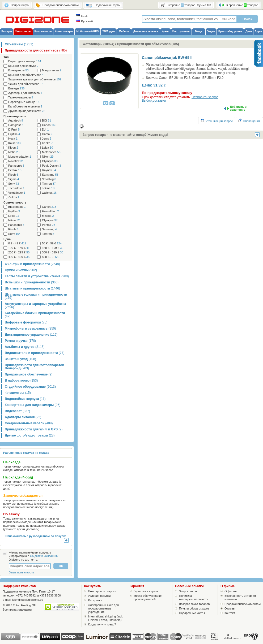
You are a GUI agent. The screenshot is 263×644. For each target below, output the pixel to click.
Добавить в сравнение (238, 108)
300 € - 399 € (53, 252)
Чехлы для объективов (26, 84)
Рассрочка (95, 600)
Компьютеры (43, 31)
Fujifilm (14, 134)
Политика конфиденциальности (194, 597)
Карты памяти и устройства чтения (37, 276)
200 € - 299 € (19, 252)
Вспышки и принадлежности (32, 282)
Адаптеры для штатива (25, 93)
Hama (47, 134)
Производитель (15, 116)
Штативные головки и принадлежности (36, 296)
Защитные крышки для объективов (35, 79)
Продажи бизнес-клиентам (243, 604)
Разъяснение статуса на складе (26, 453)
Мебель (124, 31)
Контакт (230, 613)
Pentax (15, 170)
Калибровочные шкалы (25, 107)
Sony (14, 184)
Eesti (82, 16)
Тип (6, 57)
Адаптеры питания (23, 417)
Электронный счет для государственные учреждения (103, 608)
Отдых (211, 31)
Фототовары (23, 31)
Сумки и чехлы (21, 270)
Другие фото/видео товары (30, 435)
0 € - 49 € (17, 243)
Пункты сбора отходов (194, 608)
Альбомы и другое (25, 347)
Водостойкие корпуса (25, 399)
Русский (84, 21)
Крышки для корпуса (23, 66)
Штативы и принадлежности (32, 288)
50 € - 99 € (52, 243)
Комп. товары (64, 31)
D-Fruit (14, 130)
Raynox (49, 170)
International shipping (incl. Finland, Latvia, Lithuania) (106, 618)
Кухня (165, 31)
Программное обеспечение (29, 374)
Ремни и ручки (20, 341)
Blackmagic (17, 207)
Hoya (13, 139)
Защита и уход (20, 359)
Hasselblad (50, 211)
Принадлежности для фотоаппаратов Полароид (34, 367)
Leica (48, 148)
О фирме (231, 591)
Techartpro (16, 188)
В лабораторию (21, 381)
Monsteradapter (20, 157)
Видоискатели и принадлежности (35, 353)
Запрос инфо (188, 591)
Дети (249, 31)
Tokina (48, 188)
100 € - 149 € (19, 248)
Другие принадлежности (27, 111)
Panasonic (16, 166)
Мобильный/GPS (88, 31)
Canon (49, 125)
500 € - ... (50, 257)
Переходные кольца (25, 61)
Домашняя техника (146, 31)
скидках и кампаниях (44, 556)
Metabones (51, 152)
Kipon (13, 148)
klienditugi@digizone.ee (28, 600)
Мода (198, 31)
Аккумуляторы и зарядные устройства (35, 305)
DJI (45, 130)
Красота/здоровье (230, 31)
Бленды (16, 88)
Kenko (47, 143)
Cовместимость (15, 202)
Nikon (48, 157)
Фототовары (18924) (98, 44)
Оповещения (249, 121)
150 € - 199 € (53, 248)
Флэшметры (18, 393)
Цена (7, 239)
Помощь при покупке (102, 591)
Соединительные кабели (29, 423)
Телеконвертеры (21, 98)
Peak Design (52, 166)
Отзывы (230, 608)
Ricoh (13, 175)
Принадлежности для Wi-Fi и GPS (34, 429)
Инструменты (181, 31)
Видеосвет (17, 411)
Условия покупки (99, 596)
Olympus (50, 161)
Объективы (19, 44)
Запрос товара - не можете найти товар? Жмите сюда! (125, 135)
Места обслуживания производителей (148, 597)
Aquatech (16, 121)
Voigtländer (17, 193)
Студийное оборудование (30, 387)
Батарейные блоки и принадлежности (35, 315)
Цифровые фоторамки (26, 322)
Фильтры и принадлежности (32, 264)
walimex (49, 193)
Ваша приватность (21, 572)
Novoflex (16, 161)
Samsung (49, 229)
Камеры (7, 31)
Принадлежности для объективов (36, 50)
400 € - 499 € (19, 257)
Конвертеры (18, 70)
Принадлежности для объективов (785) (148, 44)
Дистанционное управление (31, 335)
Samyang (50, 175)
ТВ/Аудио (109, 31)
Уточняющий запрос (217, 121)
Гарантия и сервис (146, 591)
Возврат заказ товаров (194, 604)
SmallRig (49, 179)
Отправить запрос (205, 97)
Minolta (48, 216)
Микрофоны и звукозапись (30, 329)
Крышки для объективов (26, 75)
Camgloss (16, 125)
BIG (46, 121)
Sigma (14, 179)
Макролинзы (52, 70)
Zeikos (14, 197)
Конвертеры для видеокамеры (33, 405)
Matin (14, 152)
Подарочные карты (192, 613)
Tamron (49, 184)
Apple (258, 31)
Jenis (47, 139)
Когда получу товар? (102, 624)
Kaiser (14, 143)
